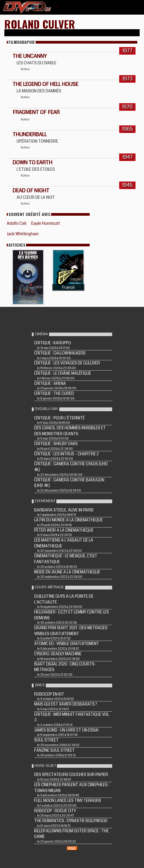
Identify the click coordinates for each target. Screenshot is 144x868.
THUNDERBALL (30, 134)
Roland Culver (40, 24)
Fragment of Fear (36, 112)
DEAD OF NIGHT (31, 191)
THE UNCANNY (30, 56)
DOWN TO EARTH (32, 162)
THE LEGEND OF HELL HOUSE (45, 84)
